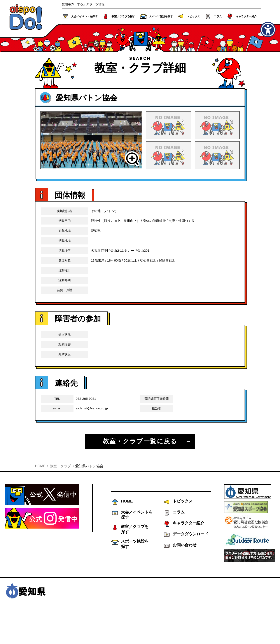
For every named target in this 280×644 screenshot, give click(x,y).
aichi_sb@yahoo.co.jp (92, 440)
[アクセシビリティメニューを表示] (268, 30)
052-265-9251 (86, 430)
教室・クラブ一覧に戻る (140, 473)
